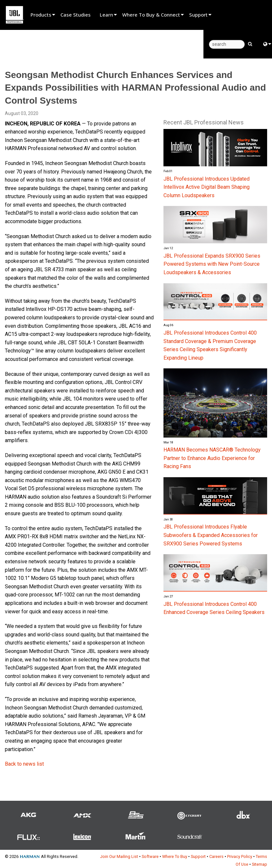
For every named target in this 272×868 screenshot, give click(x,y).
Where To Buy (175, 856)
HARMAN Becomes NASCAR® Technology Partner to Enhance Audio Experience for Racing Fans (212, 458)
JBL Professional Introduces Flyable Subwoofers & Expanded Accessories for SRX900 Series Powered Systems (211, 535)
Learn (106, 15)
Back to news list (24, 764)
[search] (227, 44)
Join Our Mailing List (119, 856)
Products (41, 15)
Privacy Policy (240, 856)
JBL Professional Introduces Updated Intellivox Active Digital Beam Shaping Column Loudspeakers (207, 187)
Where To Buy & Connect (151, 15)
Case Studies (76, 15)
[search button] (250, 44)
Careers (216, 856)
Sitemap (259, 864)
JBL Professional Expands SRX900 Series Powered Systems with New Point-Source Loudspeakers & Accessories (212, 264)
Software (150, 856)
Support (198, 15)
